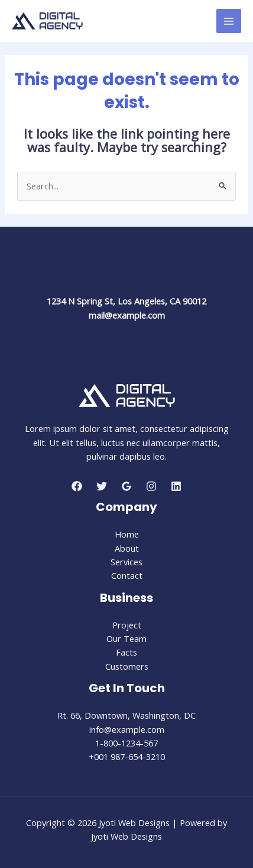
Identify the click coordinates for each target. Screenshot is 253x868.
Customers (127, 666)
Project (127, 625)
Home (127, 534)
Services (126, 562)
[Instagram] (151, 486)
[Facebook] (77, 486)
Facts (126, 652)
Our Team (126, 638)
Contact (127, 575)
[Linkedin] (176, 486)
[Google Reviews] (126, 486)
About (127, 548)
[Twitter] (102, 486)
